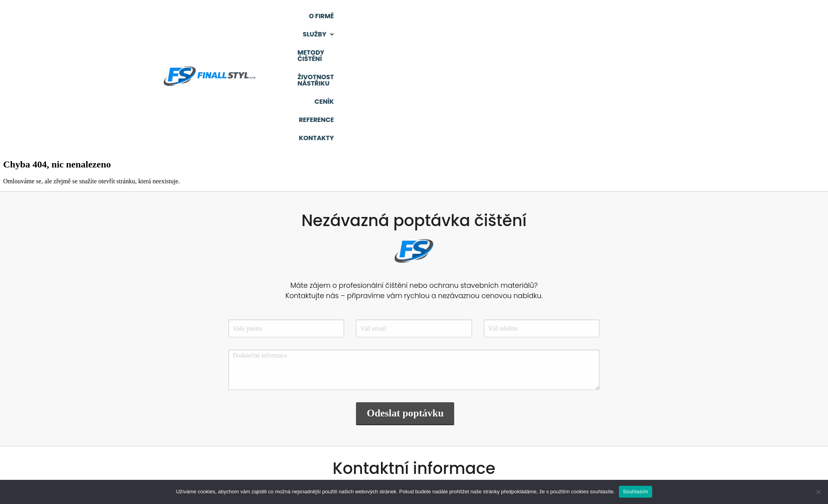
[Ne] (818, 492)
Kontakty (726, 18)
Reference (674, 18)
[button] (433, 18)
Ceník (630, 18)
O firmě (388, 18)
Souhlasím (636, 492)
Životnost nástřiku (569, 18)
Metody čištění (492, 18)
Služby (433, 18)
